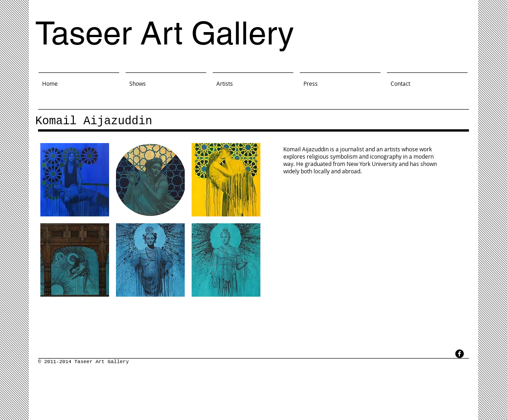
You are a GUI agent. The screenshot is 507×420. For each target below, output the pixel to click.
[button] (75, 180)
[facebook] (460, 354)
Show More (151, 304)
